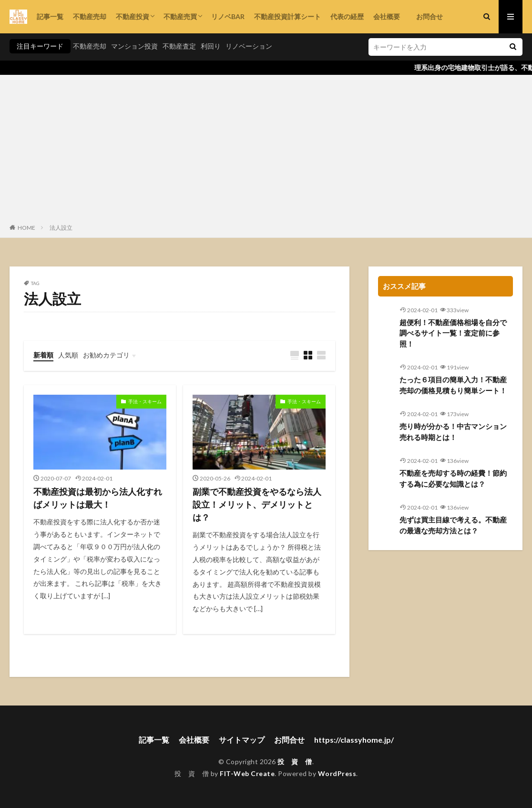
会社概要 (387, 16)
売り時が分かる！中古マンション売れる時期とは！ (453, 432)
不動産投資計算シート (287, 16)
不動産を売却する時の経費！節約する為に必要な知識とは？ (453, 478)
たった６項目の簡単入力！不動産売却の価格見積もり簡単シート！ (453, 385)
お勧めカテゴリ (106, 355)
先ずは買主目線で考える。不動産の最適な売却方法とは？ (453, 525)
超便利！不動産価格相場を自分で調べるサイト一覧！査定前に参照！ (453, 333)
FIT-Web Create (247, 773)
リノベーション (249, 46)
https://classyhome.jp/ (354, 740)
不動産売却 (90, 16)
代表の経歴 (347, 16)
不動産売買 (180, 16)
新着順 (43, 355)
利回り (211, 46)
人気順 (68, 355)
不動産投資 (133, 16)
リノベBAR (228, 16)
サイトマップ (242, 740)
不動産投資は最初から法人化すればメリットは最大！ (98, 498)
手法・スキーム (145, 401)
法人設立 (61, 228)
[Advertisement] (266, 151)
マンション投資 (134, 46)
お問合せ (426, 16)
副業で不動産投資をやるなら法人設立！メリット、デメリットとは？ (257, 504)
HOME (26, 228)
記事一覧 (50, 16)
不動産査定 (179, 46)
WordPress (337, 773)
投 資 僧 (295, 762)
